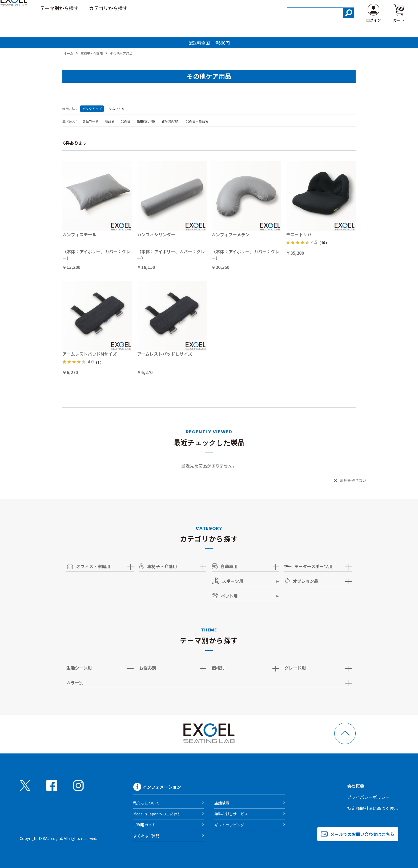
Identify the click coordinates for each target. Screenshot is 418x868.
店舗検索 (222, 803)
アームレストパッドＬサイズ (165, 354)
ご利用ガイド (356, 8)
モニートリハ (299, 234)
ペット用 (225, 596)
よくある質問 (392, 8)
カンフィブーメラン (230, 234)
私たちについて (146, 803)
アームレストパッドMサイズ (90, 354)
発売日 (126, 121)
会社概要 (356, 786)
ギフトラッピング (229, 825)
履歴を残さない (353, 480)
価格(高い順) (170, 121)
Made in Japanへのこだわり (157, 814)
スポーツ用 (228, 581)
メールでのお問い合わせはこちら (362, 834)
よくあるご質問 (146, 836)
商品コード (90, 121)
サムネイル (117, 109)
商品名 (110, 121)
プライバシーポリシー (368, 797)
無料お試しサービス (231, 814)
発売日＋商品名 (197, 121)
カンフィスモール (79, 234)
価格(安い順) (146, 121)
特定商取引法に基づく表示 (373, 808)
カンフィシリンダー (156, 234)
